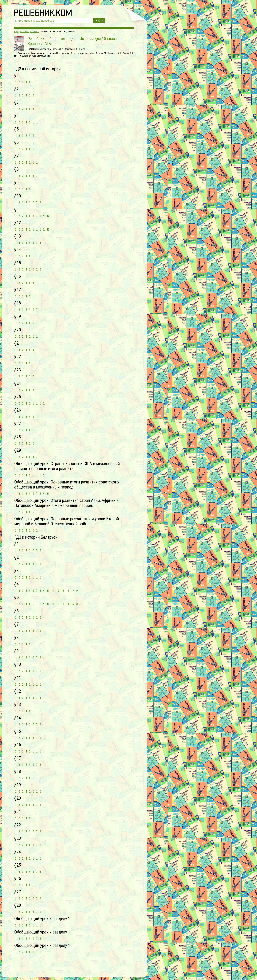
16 (77, 591)
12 (58, 591)
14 (68, 591)
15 (72, 591)
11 (53, 591)
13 (63, 591)
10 (48, 216)
